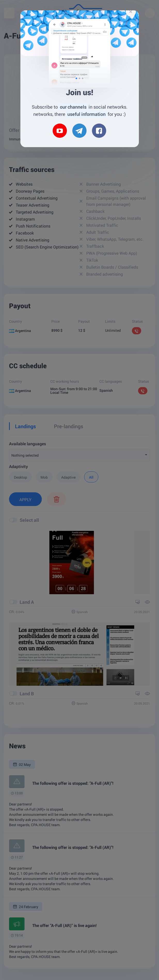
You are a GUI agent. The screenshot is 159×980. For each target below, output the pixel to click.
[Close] (131, 11)
